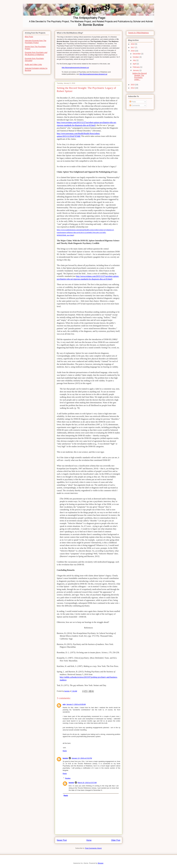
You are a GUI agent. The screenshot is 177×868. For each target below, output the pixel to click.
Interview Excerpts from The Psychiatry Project (36, 42)
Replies (68, 778)
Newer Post (62, 840)
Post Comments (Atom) (93, 848)
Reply (65, 751)
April (135, 64)
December (137, 54)
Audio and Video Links (33, 65)
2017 (133, 47)
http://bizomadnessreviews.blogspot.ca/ (93, 74)
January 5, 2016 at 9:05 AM (76, 704)
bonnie (65, 758)
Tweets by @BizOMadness (138, 33)
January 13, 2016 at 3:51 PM (82, 758)
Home (89, 840)
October (136, 57)
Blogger (101, 863)
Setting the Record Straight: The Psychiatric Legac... (140, 76)
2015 (133, 85)
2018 (133, 44)
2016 (133, 51)
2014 (133, 88)
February (136, 67)
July (135, 60)
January (136, 70)
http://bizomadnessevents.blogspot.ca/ (75, 68)
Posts (133, 102)
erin (64, 704)
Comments (135, 105)
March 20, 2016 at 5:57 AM (87, 783)
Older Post (116, 840)
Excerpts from (36, 54)
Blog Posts (29, 37)
